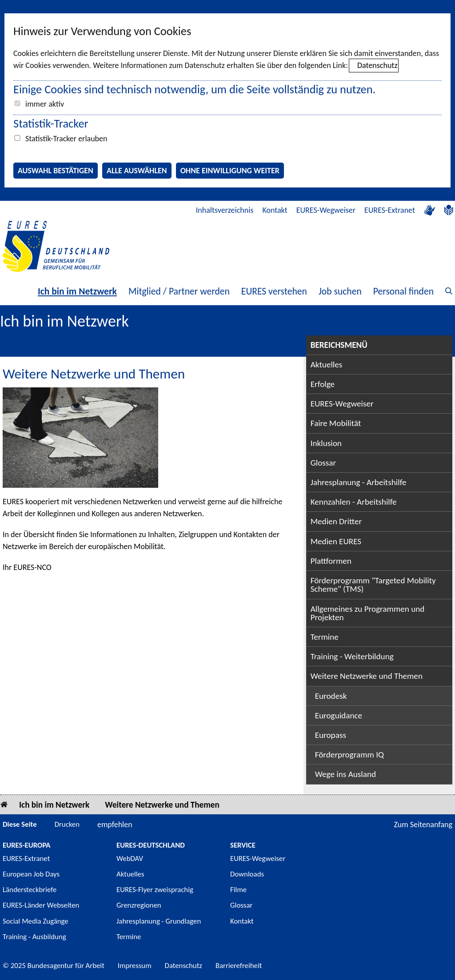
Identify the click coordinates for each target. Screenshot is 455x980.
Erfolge (323, 384)
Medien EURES (336, 541)
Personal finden (403, 291)
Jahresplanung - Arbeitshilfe (359, 482)
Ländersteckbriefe (30, 890)
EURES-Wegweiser (326, 210)
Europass (331, 735)
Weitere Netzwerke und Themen (367, 676)
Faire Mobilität (336, 423)
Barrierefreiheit (239, 966)
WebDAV (130, 858)
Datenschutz (377, 65)
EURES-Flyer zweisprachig (155, 890)
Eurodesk (331, 696)
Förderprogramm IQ (349, 755)
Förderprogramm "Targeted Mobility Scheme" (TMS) (373, 585)
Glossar (323, 463)
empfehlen (115, 825)
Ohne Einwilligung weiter (230, 171)
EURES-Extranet (390, 210)
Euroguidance (339, 715)
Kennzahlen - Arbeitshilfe (354, 502)
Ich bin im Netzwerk (77, 291)
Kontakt (275, 210)
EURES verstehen (274, 291)
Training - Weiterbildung (352, 656)
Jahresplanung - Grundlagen (159, 921)
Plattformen (331, 561)
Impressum (135, 966)
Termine (325, 637)
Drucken (67, 824)
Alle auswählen (137, 171)
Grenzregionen (139, 905)
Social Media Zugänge (36, 921)
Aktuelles (327, 365)
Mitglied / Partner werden (179, 291)
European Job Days (31, 874)
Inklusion (326, 443)
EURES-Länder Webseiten (41, 905)
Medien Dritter (336, 521)
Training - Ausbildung (34, 937)
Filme (238, 890)
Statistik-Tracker (51, 123)
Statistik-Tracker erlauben (66, 139)
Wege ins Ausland (345, 774)
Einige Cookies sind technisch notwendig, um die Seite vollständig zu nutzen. (194, 89)
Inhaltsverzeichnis (225, 210)
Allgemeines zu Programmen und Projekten (368, 613)
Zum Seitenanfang (423, 825)
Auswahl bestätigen (56, 171)
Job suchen (340, 291)
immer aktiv (45, 104)
